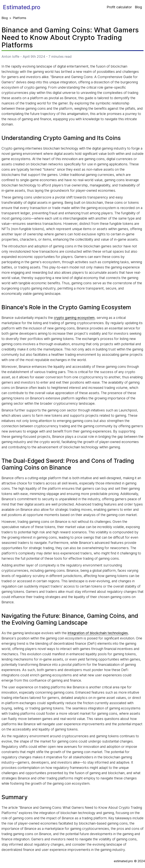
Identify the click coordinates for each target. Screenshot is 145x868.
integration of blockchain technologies (98, 633)
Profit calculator (119, 7)
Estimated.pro (22, 7)
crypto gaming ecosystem (74, 318)
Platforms (20, 18)
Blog (138, 7)
